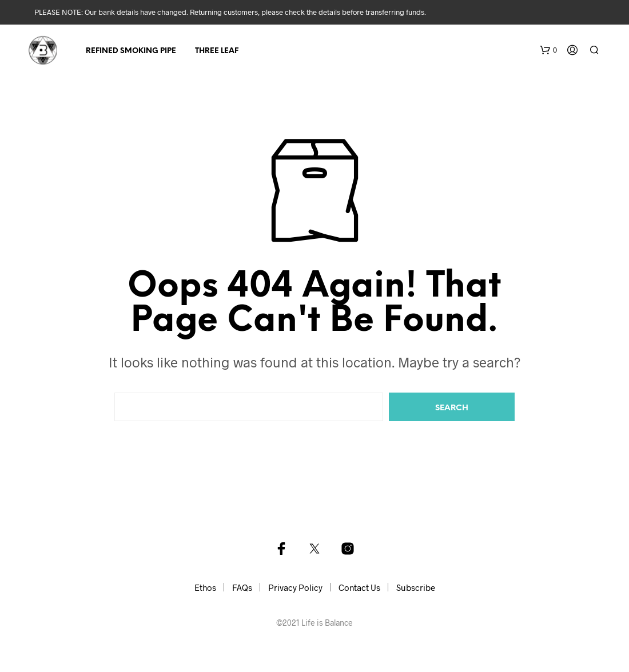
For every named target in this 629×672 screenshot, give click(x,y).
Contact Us (359, 587)
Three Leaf (217, 51)
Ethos (205, 587)
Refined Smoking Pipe (131, 51)
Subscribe (416, 587)
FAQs (242, 587)
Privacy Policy (295, 587)
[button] (548, 50)
